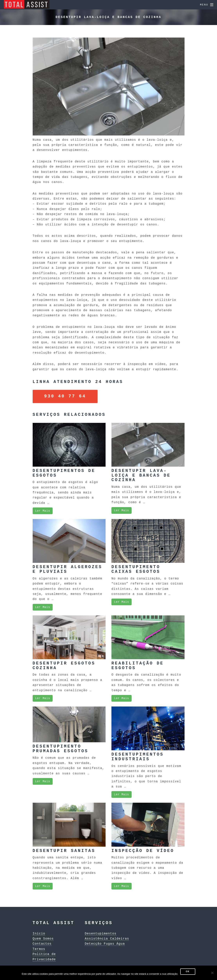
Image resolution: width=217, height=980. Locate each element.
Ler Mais (43, 510)
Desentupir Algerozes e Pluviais (67, 569)
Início (39, 933)
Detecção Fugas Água (105, 943)
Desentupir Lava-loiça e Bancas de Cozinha (141, 475)
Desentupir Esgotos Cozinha (64, 665)
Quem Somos (43, 938)
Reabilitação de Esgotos (138, 665)
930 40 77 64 (65, 396)
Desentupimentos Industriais (138, 756)
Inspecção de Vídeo (143, 850)
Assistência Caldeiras (107, 938)
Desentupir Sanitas (64, 850)
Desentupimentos (100, 933)
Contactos (42, 943)
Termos (39, 948)
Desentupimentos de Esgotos (64, 472)
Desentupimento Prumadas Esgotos (61, 748)
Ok (188, 971)
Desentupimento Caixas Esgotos (136, 569)
